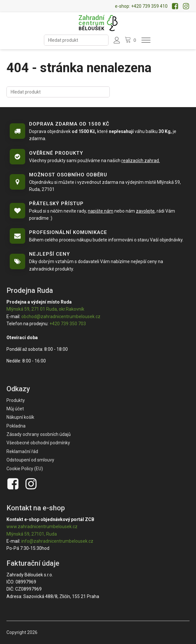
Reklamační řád (22, 451)
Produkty (16, 400)
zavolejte (145, 211)
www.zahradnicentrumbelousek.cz (42, 527)
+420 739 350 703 (68, 324)
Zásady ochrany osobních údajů (39, 434)
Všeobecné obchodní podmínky (38, 443)
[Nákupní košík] (131, 40)
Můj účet (15, 409)
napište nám (101, 211)
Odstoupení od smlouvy (30, 460)
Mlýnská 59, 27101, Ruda (32, 534)
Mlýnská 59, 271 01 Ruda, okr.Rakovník (45, 309)
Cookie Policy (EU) (25, 469)
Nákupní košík (20, 417)
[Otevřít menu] (146, 40)
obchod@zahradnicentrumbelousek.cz (61, 316)
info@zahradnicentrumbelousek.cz (57, 541)
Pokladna (16, 426)
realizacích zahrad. (141, 161)
